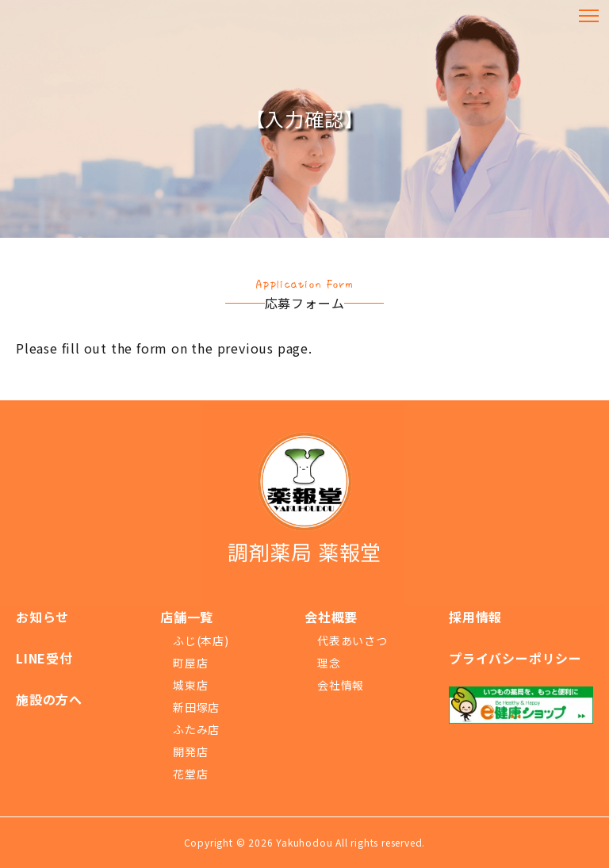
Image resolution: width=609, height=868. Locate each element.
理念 (329, 663)
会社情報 (341, 685)
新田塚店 (196, 707)
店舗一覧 (187, 617)
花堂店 (190, 774)
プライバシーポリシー (515, 658)
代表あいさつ (352, 640)
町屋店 (190, 663)
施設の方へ (49, 699)
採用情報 (475, 617)
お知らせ (42, 617)
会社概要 (331, 617)
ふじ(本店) (201, 640)
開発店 (190, 751)
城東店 (190, 685)
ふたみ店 (196, 729)
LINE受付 (44, 658)
